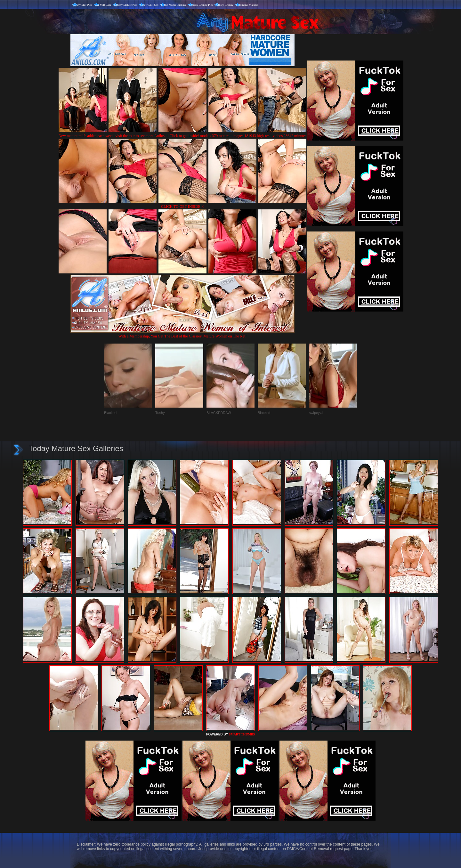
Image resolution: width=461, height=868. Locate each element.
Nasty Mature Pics (127, 5)
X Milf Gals (104, 5)
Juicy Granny (226, 5)
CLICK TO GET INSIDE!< (182, 207)
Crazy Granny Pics (202, 5)
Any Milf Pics (84, 5)
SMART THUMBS (242, 734)
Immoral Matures (248, 5)
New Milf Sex (150, 5)
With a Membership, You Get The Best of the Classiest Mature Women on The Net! (182, 334)
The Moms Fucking (175, 5)
